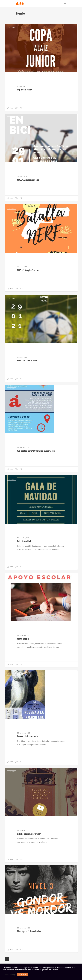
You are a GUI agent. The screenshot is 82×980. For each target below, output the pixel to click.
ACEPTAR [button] (22, 975)
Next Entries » (7, 959)
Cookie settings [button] (10, 975)
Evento (12, 28)
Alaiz (10, 108)
